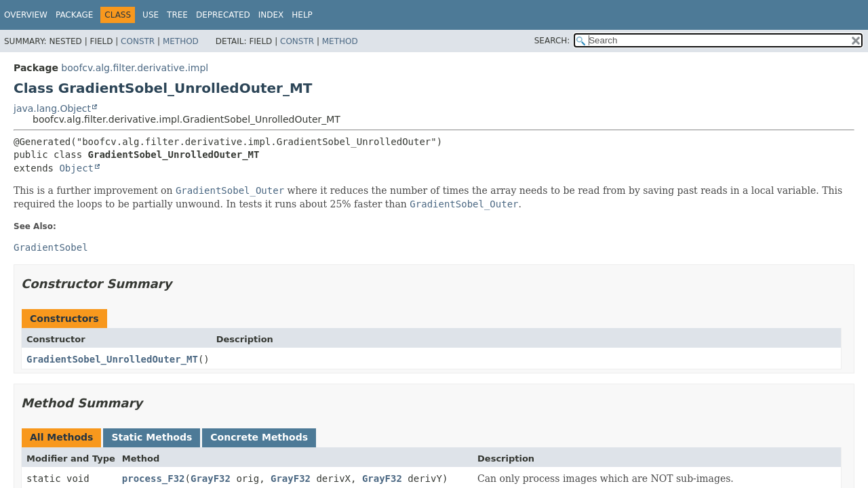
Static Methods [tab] (152, 437)
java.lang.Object (52, 108)
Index (271, 15)
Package (74, 15)
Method (181, 41)
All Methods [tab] (61, 437)
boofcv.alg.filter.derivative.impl (135, 68)
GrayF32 (211, 479)
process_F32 (154, 479)
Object (76, 168)
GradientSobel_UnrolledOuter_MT (112, 359)
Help (302, 15)
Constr (138, 41)
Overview (26, 15)
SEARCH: (552, 41)
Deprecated (223, 15)
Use (151, 15)
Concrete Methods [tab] (259, 437)
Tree (177, 15)
